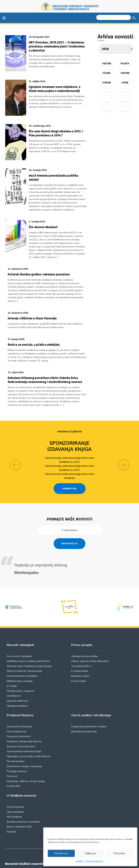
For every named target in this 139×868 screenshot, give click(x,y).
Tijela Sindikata (15, 781)
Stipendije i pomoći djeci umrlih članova (29, 726)
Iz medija (12, 655)
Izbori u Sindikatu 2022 (19, 796)
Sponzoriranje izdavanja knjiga (69, 416)
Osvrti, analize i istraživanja (91, 685)
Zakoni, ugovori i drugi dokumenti (90, 631)
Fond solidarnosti (16, 701)
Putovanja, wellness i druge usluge (26, 751)
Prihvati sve (61, 853)
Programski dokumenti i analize (89, 696)
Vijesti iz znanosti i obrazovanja (24, 641)
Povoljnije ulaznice (17, 741)
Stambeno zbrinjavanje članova (24, 711)
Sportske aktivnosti (17, 670)
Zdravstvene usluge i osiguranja (24, 736)
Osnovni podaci (15, 776)
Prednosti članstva (69, 401)
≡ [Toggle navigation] (4, 18)
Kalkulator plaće (80, 646)
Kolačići (80, 861)
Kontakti (11, 801)
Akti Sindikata (14, 786)
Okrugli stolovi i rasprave (20, 660)
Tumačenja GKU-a (81, 636)
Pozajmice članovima (19, 706)
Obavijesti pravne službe (85, 626)
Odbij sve (90, 853)
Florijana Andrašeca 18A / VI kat (33, 842)
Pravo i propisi (82, 614)
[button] (15, 434)
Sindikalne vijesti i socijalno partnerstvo (28, 631)
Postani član (14, 756)
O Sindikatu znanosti (21, 765)
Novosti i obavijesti (20, 614)
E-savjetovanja (80, 641)
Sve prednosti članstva (19, 696)
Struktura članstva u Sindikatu (23, 791)
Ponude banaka (16, 731)
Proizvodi (12, 746)
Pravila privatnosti (94, 861)
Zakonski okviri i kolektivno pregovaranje (29, 636)
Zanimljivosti (14, 665)
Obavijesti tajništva (17, 675)
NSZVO (22, 844)
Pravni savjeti (79, 650)
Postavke (119, 853)
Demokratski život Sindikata (22, 646)
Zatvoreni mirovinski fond (21, 716)
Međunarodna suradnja (20, 650)
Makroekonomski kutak (84, 701)
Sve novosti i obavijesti (19, 626)
